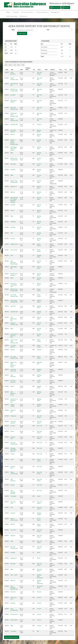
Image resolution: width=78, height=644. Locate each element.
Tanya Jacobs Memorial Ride (14, 301)
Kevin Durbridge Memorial (13, 492)
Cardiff (12, 459)
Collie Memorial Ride (14, 84)
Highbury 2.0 (14, 186)
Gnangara (13, 536)
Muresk (12, 386)
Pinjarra (12, 431)
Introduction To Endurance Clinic (14, 285)
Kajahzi (39, 496)
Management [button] (56, 12)
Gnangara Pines (13, 438)
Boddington (13, 416)
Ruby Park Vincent (39, 417)
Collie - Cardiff (14, 575)
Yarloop (12, 210)
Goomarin (13, 426)
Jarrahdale (13, 95)
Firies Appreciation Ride (14, 319)
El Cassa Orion (39, 159)
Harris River (13, 530)
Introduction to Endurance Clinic (14, 336)
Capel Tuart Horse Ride (13, 370)
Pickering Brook (14, 614)
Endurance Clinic (13, 411)
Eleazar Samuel (39, 460)
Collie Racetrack (13, 480)
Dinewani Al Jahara (40, 587)
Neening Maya (39, 131)
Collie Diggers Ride (14, 267)
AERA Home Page (55, 7)
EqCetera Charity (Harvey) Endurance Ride (14, 142)
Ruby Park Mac (39, 79)
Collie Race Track (13, 502)
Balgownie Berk (40, 363)
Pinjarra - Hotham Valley (14, 473)
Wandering (13, 164)
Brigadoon (13, 603)
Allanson (13, 134)
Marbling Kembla (39, 514)
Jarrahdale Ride (14, 124)
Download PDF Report (12, 637)
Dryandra (13, 239)
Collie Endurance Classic (13, 393)
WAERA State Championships (14, 90)
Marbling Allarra (39, 256)
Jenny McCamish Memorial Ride (14, 262)
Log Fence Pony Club (13, 381)
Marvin (39, 552)
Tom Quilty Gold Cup (13, 131)
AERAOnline (66, 7)
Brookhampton (14, 620)
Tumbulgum (13, 496)
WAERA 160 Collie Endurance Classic (14, 364)
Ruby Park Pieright (39, 73)
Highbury (13, 192)
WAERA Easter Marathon (14, 274)
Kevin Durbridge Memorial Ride (14, 588)
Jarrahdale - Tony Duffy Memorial (13, 450)
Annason (39, 124)
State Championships (14, 609)
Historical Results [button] (43, 12)
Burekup (12, 454)
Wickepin (13, 524)
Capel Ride (13, 306)
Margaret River (14, 244)
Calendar (16, 12)
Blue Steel (39, 426)
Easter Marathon (13, 73)
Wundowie (13, 564)
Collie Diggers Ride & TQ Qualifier (14, 149)
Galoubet (39, 350)
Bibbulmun (13, 580)
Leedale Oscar (39, 381)
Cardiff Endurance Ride (14, 79)
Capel (12, 255)
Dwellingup (13, 222)
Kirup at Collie (14, 250)
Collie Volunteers (13, 376)
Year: (48, 30)
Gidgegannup (14, 558)
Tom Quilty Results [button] (27, 12)
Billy (38, 631)
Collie (12, 233)
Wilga (12, 153)
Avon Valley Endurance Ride (14, 295)
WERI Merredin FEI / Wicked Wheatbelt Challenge (14, 200)
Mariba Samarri (39, 245)
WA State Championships (14, 443)
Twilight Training (12, 405)
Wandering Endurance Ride (14, 108)
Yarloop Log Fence (13, 598)
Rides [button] (8, 12)
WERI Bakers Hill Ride (14, 101)
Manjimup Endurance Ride (14, 324)
